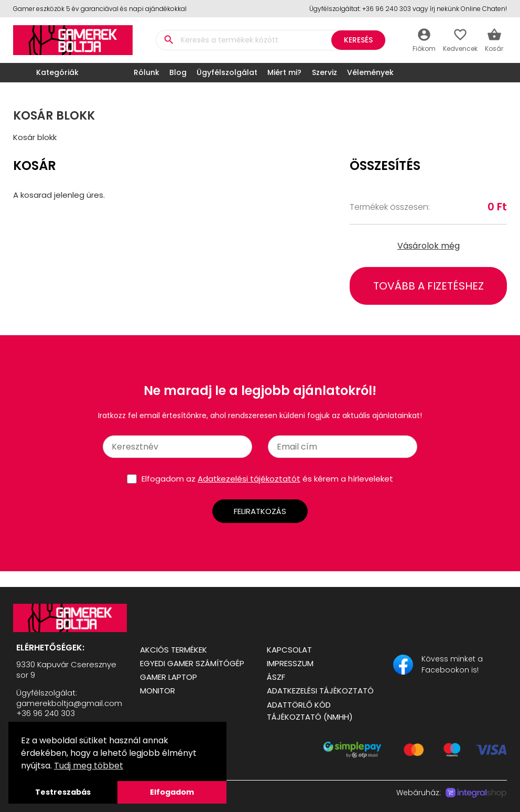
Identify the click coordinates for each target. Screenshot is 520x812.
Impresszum (290, 663)
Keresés (358, 40)
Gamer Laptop (169, 677)
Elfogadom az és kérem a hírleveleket (267, 479)
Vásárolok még (429, 246)
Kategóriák (48, 72)
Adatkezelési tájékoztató (320, 691)
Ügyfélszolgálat (227, 72)
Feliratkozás (260, 511)
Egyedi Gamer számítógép (192, 663)
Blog (178, 72)
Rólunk (147, 72)
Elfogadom (172, 792)
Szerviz (324, 72)
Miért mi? (284, 72)
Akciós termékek (174, 650)
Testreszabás (63, 792)
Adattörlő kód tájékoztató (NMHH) (310, 711)
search (169, 40)
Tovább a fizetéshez (429, 286)
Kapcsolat (289, 650)
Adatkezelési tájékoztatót (249, 479)
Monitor (158, 691)
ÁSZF (276, 677)
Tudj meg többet (89, 766)
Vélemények (370, 72)
